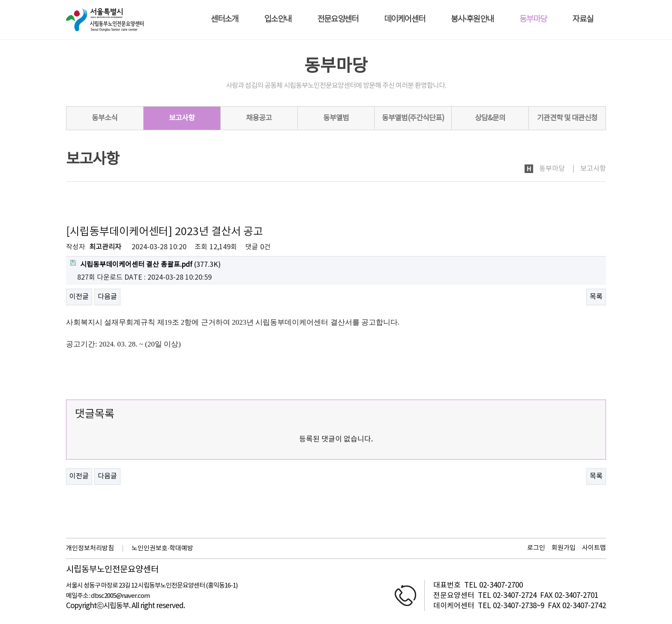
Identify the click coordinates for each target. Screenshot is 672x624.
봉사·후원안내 (472, 19)
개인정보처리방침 (90, 548)
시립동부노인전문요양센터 (112, 570)
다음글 (107, 297)
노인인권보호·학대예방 (162, 548)
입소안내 (278, 19)
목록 (596, 297)
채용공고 (259, 118)
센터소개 (225, 19)
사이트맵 (594, 548)
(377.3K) (145, 264)
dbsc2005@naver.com (120, 596)
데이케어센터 (405, 19)
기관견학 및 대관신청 (567, 118)
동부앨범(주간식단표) (413, 118)
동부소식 (105, 118)
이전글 (79, 297)
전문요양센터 (338, 19)
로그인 (536, 548)
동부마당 (533, 19)
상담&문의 (490, 118)
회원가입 (564, 548)
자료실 (583, 19)
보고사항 (182, 118)
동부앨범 (336, 118)
